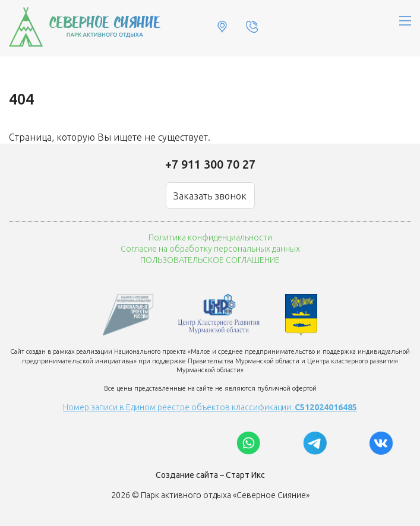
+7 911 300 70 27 (210, 164)
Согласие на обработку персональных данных (210, 249)
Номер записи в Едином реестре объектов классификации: (210, 407)
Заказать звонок (210, 196)
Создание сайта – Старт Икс (210, 475)
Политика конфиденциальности (210, 237)
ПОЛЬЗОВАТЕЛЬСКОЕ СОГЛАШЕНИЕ (210, 260)
